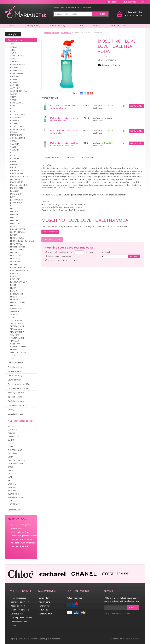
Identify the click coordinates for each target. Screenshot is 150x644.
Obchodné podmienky (20, 602)
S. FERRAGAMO (16, 309)
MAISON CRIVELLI (17, 238)
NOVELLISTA (15, 279)
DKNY (13, 112)
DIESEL (13, 109)
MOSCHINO (15, 262)
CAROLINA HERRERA (18, 91)
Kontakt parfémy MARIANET (22, 618)
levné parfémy (44, 598)
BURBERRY (15, 76)
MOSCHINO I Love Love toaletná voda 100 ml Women (64, 107)
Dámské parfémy (32, 26)
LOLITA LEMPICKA (17, 232)
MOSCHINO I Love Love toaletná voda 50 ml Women (64, 119)
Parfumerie (43, 610)
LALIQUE (14, 217)
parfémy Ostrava (46, 614)
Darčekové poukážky (17, 405)
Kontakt (97, 26)
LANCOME (14, 220)
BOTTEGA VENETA (18, 65)
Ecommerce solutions (119, 639)
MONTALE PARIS (17, 256)
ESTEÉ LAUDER (16, 135)
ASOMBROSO (16, 62)
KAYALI (13, 206)
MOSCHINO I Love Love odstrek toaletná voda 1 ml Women (64, 144)
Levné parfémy (15, 380)
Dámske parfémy (16, 40)
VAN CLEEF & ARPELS (19, 347)
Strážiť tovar (98, 108)
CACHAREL (15, 85)
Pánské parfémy (58, 26)
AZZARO (12, 426)
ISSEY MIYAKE (16, 179)
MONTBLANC (16, 259)
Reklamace (15, 626)
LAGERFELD (15, 214)
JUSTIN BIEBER (16, 203)
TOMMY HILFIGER (17, 338)
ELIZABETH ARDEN (18, 126)
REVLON (14, 297)
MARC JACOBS (16, 244)
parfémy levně (44, 606)
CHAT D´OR (15, 165)
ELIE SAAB (14, 123)
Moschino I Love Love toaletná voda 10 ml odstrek (64, 132)
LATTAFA (14, 226)
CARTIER (14, 94)
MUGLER (14, 264)
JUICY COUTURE (17, 200)
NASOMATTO (16, 273)
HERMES (13, 156)
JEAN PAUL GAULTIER (19, 185)
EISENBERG (15, 120)
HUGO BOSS (15, 159)
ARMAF (13, 59)
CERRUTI (14, 97)
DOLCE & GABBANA (18, 115)
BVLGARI (14, 79)
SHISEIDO (14, 314)
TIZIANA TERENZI (17, 332)
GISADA (13, 141)
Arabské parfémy (16, 367)
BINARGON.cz (134, 639)
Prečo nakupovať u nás (20, 598)
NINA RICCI (15, 276)
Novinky (79, 26)
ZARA (13, 356)
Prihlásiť (133, 608)
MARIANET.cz (26, 12)
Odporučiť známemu (111, 65)
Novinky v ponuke (16, 393)
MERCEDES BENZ (17, 250)
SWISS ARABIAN (17, 323)
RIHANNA (14, 300)
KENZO (13, 209)
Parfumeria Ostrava (119, 26)
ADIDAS (13, 47)
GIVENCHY (15, 144)
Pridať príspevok (50, 232)
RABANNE (14, 291)
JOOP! (13, 197)
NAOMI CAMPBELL (18, 267)
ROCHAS (14, 306)
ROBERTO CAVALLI (18, 303)
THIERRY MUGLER (17, 326)
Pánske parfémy (15, 363)
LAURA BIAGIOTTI (18, 229)
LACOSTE (14, 212)
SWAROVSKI (13, 494)
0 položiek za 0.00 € (134, 14)
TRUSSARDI (15, 341)
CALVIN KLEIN (16, 88)
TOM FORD (15, 335)
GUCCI (13, 147)
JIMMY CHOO (16, 194)
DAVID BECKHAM (17, 103)
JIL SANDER (15, 191)
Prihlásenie (113, 2)
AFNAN (13, 50)
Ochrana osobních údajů (21, 622)
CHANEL (14, 162)
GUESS (13, 153)
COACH (13, 100)
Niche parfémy (14, 371)
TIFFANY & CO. (16, 329)
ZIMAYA (13, 359)
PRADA (13, 288)
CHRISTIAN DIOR (17, 173)
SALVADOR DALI (17, 311)
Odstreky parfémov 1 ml (19, 388)
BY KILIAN (14, 82)
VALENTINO (15, 344)
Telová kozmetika (16, 397)
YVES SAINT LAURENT (19, 353)
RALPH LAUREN (16, 294)
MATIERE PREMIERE (18, 247)
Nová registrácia (129, 2)
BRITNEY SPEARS (17, 70)
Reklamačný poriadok (20, 610)
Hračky (11, 410)
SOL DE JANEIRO (17, 320)
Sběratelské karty (16, 414)
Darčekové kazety (16, 401)
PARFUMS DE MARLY (18, 282)
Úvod (12, 26)
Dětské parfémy (15, 375)
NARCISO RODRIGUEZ (19, 270)
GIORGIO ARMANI (18, 138)
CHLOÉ (13, 167)
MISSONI (14, 253)
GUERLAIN (14, 150)
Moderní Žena (44, 602)
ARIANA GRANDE (17, 56)
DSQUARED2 (15, 117)
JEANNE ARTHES (17, 182)
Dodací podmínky (18, 606)
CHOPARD (15, 170)
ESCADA (14, 132)
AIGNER (13, 53)
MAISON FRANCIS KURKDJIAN (22, 241)
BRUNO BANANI (17, 73)
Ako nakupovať (17, 614)
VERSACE (14, 350)
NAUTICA (12, 487)
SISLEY (13, 317)
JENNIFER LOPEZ (17, 188)
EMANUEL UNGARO (18, 129)
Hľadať (101, 14)
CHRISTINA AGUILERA (19, 176)
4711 (12, 44)
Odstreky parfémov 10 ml (19, 384)
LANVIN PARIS (16, 223)
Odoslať (134, 256)
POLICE (13, 285)
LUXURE (13, 235)
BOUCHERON (16, 68)
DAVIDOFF (15, 106)
